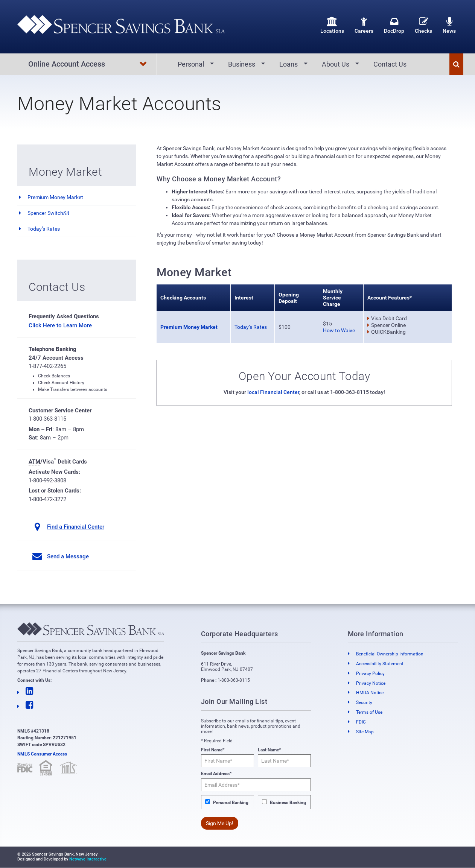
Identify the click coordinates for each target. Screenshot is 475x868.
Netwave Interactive (88, 860)
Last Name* (269, 750)
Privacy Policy (370, 673)
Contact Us (390, 64)
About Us (336, 64)
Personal (191, 64)
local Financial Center (273, 392)
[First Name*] (228, 761)
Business (242, 64)
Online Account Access (88, 64)
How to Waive (339, 331)
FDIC (361, 722)
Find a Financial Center (76, 527)
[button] (456, 64)
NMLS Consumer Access (42, 754)
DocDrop (394, 25)
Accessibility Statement (380, 664)
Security (364, 703)
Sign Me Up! (220, 824)
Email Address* (216, 774)
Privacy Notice (371, 683)
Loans (289, 64)
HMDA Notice (370, 693)
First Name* (213, 750)
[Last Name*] (284, 761)
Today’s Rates (44, 229)
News (449, 25)
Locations (332, 25)
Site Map (365, 732)
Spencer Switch (48, 213)
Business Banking (288, 803)
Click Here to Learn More (60, 325)
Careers (364, 25)
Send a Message (68, 556)
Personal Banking (231, 803)
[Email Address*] (256, 785)
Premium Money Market (55, 198)
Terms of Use (369, 713)
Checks (423, 25)
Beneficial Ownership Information (390, 654)
